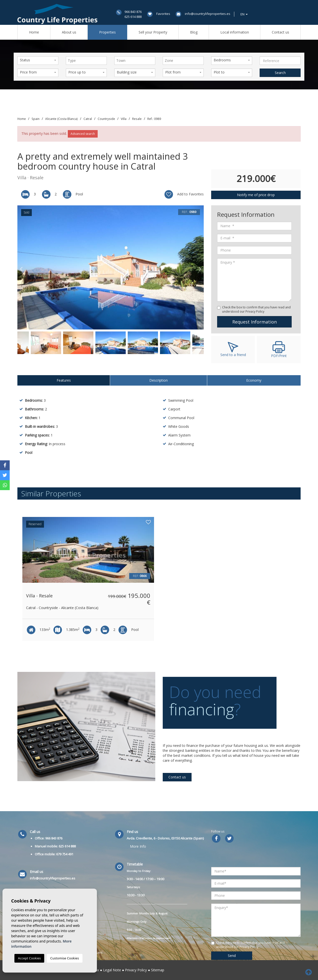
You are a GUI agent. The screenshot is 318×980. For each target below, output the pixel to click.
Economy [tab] (254, 380)
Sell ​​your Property (153, 32)
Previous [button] (21, 267)
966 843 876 (133, 12)
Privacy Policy (136, 970)
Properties (107, 32)
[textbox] (88, 61)
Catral (88, 119)
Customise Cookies (64, 958)
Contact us (280, 32)
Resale (137, 119)
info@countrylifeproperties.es (208, 14)
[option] (111, 267)
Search (280, 73)
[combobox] (86, 61)
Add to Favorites (184, 194)
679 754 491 (65, 854)
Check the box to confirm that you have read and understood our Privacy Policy (256, 309)
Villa (124, 119)
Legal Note (112, 970)
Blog (194, 32)
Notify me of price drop (256, 195)
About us (69, 32)
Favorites (163, 14)
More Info (138, 846)
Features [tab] (64, 380)
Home (34, 32)
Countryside (106, 119)
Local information (235, 32)
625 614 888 (133, 17)
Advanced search (83, 134)
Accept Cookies (29, 958)
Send (232, 956)
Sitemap (158, 970)
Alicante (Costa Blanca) (61, 119)
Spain (36, 119)
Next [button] (200, 267)
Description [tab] (159, 380)
